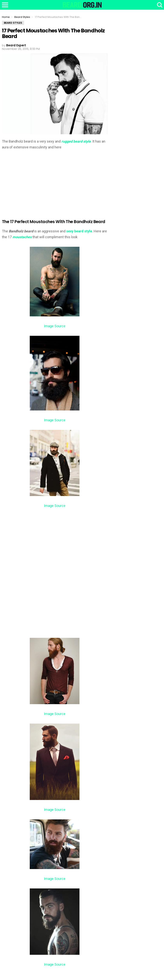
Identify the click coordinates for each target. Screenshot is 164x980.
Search (159, 5)
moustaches (22, 237)
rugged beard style (76, 141)
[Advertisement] (35, 182)
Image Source (55, 326)
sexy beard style (79, 231)
